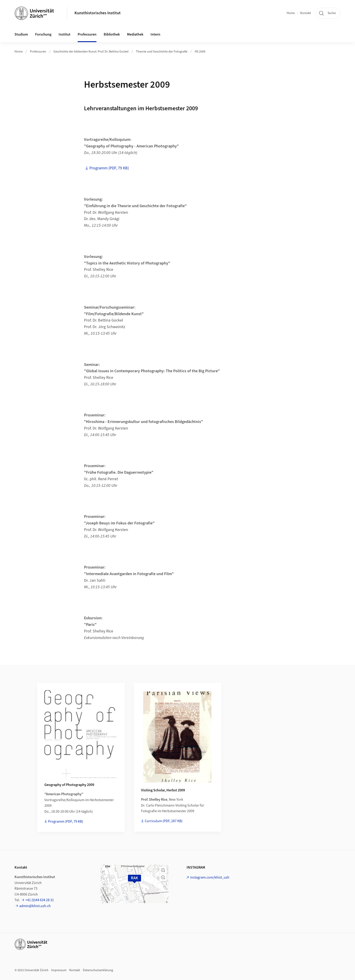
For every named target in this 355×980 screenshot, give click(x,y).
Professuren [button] (87, 34)
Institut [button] (65, 34)
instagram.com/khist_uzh (210, 877)
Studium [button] (21, 34)
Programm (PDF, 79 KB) (109, 168)
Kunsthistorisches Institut (98, 13)
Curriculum (164, 821)
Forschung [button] (43, 34)
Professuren (38, 52)
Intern (155, 34)
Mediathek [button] (135, 34)
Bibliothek (112, 34)
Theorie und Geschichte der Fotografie (162, 52)
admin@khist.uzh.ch (35, 906)
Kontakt (306, 13)
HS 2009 (200, 52)
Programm (66, 821)
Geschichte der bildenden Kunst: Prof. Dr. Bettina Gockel (91, 52)
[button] (163, 870)
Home (291, 13)
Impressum (59, 970)
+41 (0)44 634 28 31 (40, 900)
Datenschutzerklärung (98, 970)
